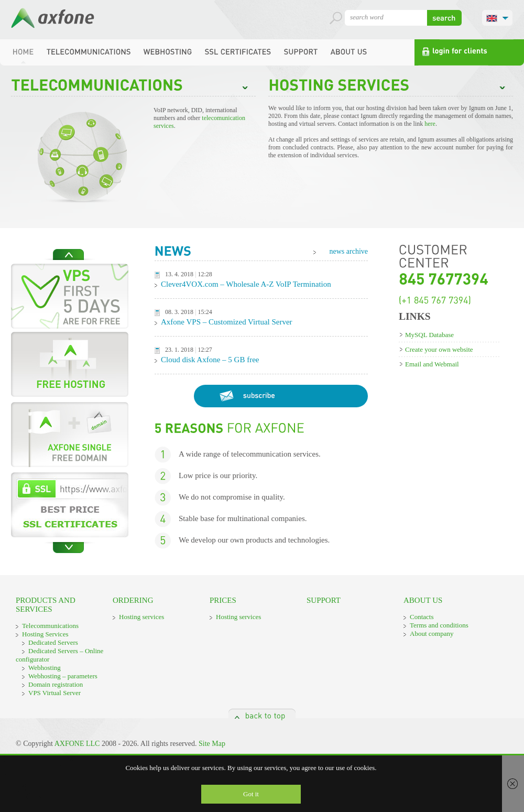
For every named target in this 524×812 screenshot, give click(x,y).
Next (69, 548)
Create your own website (439, 349)
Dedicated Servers (53, 642)
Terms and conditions (439, 625)
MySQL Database (429, 335)
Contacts (422, 617)
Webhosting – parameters (63, 676)
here (430, 124)
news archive (349, 251)
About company (432, 634)
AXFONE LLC (77, 744)
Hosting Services (45, 634)
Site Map (212, 744)
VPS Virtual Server (54, 693)
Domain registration (56, 684)
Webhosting (45, 668)
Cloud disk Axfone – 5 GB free (210, 360)
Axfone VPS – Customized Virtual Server (227, 322)
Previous (69, 255)
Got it (251, 794)
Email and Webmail (432, 364)
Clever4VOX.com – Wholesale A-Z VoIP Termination (246, 284)
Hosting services (141, 617)
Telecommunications (50, 626)
